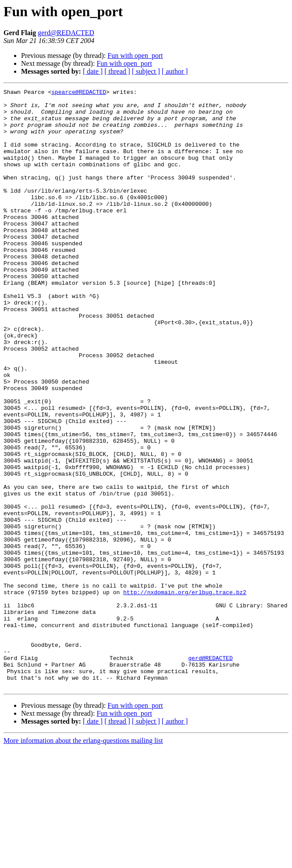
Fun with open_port (135, 56)
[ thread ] (117, 71)
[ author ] (175, 71)
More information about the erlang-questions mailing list (83, 860)
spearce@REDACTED (79, 93)
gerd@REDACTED (66, 33)
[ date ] (93, 71)
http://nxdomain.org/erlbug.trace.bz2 (185, 693)
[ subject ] (146, 71)
